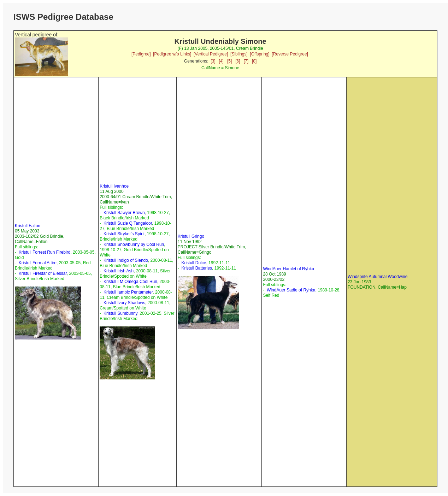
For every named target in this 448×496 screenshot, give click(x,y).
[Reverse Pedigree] (290, 54)
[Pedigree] (141, 54)
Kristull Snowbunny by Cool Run (134, 244)
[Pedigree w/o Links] (172, 54)
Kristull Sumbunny (120, 313)
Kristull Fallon (28, 226)
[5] (229, 61)
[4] (221, 61)
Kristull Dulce (194, 263)
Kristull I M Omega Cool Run (130, 282)
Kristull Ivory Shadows (124, 303)
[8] (254, 61)
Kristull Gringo (191, 236)
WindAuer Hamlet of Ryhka (288, 269)
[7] (246, 61)
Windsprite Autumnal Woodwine (378, 277)
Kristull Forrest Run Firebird (45, 252)
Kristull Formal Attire (38, 263)
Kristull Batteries (197, 268)
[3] (213, 61)
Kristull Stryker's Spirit (124, 234)
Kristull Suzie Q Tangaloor (128, 223)
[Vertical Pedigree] (211, 54)
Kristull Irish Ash (119, 271)
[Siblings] (239, 54)
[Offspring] (260, 54)
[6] (238, 61)
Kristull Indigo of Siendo (126, 260)
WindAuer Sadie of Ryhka (291, 290)
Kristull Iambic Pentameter (128, 292)
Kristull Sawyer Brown (124, 213)
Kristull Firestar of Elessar (43, 273)
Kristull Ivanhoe (114, 186)
